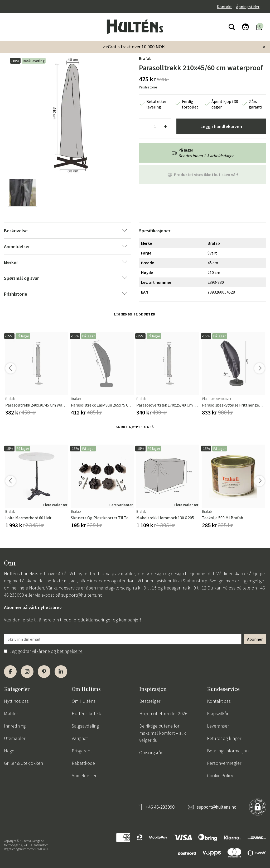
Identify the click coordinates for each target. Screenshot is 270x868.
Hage (9, 751)
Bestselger (150, 701)
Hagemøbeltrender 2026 (163, 713)
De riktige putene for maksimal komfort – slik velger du (163, 733)
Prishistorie (148, 87)
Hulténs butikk (86, 713)
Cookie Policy (220, 775)
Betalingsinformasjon (228, 751)
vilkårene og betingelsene (57, 651)
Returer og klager (224, 738)
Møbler (11, 713)
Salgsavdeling (85, 726)
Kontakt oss (219, 701)
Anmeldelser (84, 775)
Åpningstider (248, 7)
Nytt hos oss (16, 701)
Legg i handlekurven (221, 126)
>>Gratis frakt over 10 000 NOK (134, 47)
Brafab (145, 58)
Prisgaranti (82, 751)
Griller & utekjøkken (23, 763)
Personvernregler (224, 763)
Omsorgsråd (151, 753)
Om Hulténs (84, 701)
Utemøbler (15, 738)
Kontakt (224, 7)
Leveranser (218, 726)
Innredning (15, 726)
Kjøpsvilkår (218, 713)
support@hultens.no (82, 595)
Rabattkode (83, 763)
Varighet (80, 738)
